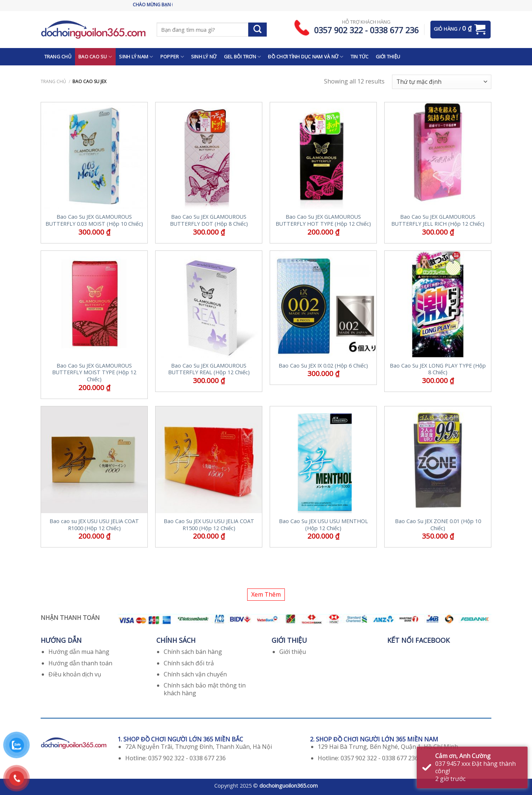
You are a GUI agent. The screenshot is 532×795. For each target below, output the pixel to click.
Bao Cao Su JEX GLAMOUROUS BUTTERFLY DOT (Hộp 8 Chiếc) (209, 220)
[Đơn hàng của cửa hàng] (442, 82)
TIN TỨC (360, 57)
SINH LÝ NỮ (204, 57)
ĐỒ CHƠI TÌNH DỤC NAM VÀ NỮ (306, 57)
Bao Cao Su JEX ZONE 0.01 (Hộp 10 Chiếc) (438, 525)
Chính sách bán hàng (193, 652)
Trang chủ (53, 81)
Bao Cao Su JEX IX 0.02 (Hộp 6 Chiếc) (323, 366)
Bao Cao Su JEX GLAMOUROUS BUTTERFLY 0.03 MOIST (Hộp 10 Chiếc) (94, 220)
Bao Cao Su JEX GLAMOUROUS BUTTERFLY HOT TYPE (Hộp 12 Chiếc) (323, 220)
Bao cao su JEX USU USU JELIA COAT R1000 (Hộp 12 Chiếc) (94, 525)
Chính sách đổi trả (189, 663)
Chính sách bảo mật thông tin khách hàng (205, 689)
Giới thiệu (293, 652)
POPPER (172, 57)
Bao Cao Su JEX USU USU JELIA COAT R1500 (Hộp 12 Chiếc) (209, 525)
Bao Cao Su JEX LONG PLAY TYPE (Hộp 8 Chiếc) (438, 369)
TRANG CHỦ (58, 57)
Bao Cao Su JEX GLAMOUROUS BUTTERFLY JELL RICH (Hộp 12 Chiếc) (438, 220)
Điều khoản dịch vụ (75, 674)
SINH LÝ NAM (136, 57)
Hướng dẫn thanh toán (80, 663)
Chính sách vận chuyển (195, 674)
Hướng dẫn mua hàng (79, 652)
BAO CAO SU (95, 57)
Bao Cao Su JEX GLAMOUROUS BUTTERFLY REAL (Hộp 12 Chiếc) (209, 369)
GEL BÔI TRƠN (243, 57)
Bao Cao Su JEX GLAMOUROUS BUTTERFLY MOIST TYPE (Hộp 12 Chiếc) (94, 373)
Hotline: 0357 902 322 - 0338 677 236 (175, 758)
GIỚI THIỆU (388, 57)
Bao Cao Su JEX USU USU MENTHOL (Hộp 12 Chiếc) (323, 525)
